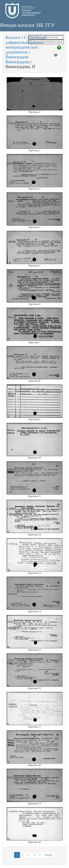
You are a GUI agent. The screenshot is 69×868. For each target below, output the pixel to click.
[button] (56, 56)
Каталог (13, 37)
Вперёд (49, 855)
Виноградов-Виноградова (18, 59)
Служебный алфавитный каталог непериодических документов (26, 45)
